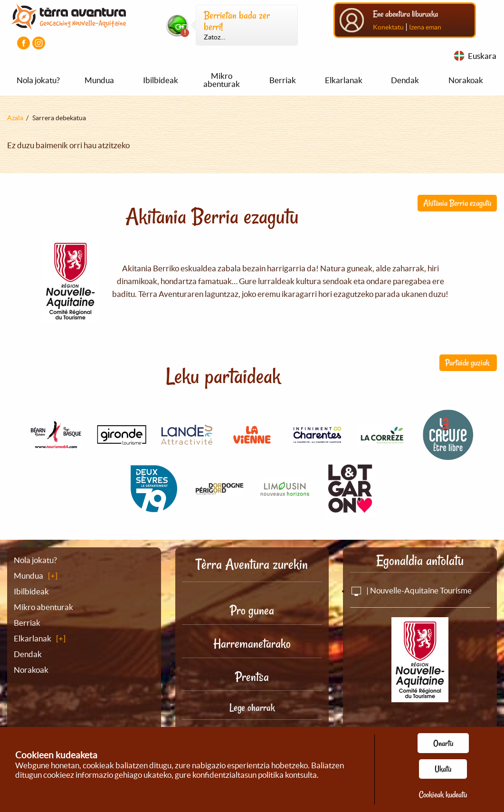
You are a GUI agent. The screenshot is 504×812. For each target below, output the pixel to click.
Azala (15, 118)
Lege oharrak (252, 707)
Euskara (482, 56)
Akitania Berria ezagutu (457, 203)
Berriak (283, 80)
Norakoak (466, 80)
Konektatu (388, 27)
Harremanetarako (252, 644)
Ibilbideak (161, 80)
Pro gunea (252, 610)
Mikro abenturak (222, 80)
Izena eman (425, 27)
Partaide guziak (468, 363)
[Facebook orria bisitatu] (24, 43)
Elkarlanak (344, 80)
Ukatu (443, 769)
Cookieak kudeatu (443, 794)
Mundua (99, 80)
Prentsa (252, 677)
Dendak (405, 80)
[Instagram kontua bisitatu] (39, 43)
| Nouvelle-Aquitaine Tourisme (411, 590)
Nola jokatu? (38, 80)
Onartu (443, 743)
